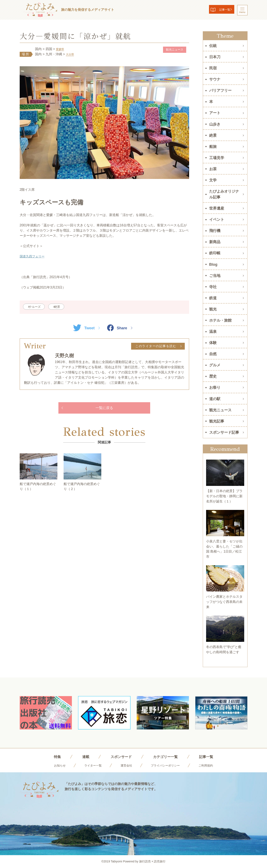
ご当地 (215, 276)
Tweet (82, 328)
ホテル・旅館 (220, 320)
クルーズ (37, 307)
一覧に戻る (104, 409)
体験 (213, 343)
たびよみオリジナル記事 (224, 194)
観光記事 (217, 421)
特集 (51, 757)
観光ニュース (172, 50)
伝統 (213, 46)
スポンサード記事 (224, 432)
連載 (81, 757)
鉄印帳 (215, 253)
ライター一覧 (90, 765)
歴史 (213, 376)
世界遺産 (217, 208)
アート (215, 113)
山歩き (215, 124)
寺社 (213, 287)
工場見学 (217, 158)
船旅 (213, 147)
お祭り (215, 388)
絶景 (64, 307)
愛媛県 (61, 49)
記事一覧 (220, 10)
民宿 (213, 68)
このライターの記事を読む (154, 347)
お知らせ (55, 765)
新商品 (215, 242)
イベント (217, 220)
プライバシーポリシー (167, 765)
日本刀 (215, 57)
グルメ (215, 365)
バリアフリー (220, 91)
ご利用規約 (211, 765)
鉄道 (213, 298)
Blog (213, 264)
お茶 (213, 169)
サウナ (215, 79)
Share (119, 328)
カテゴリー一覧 (167, 757)
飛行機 (215, 231)
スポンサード (119, 757)
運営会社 (125, 765)
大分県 (71, 54)
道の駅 (215, 399)
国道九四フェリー (33, 256)
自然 (213, 354)
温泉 (213, 332)
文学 (213, 180)
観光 (213, 309)
